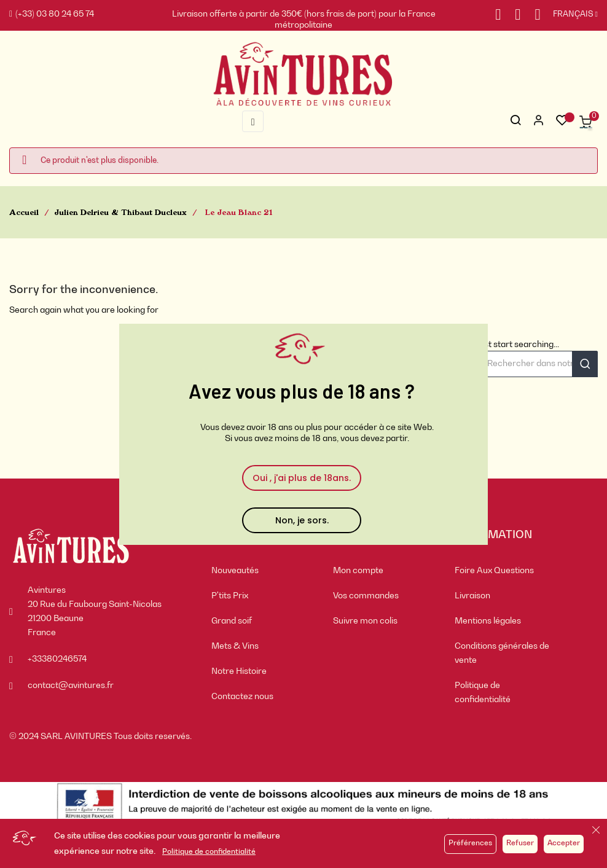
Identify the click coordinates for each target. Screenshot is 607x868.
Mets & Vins (235, 646)
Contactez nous (242, 697)
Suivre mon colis (365, 621)
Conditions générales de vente (502, 653)
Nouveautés (235, 571)
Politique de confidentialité (209, 852)
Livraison (472, 596)
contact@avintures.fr (71, 686)
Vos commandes (366, 596)
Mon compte (358, 571)
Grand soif (232, 621)
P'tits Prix (230, 596)
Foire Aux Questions (494, 571)
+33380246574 (57, 659)
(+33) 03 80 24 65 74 (52, 14)
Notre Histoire (239, 671)
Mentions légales (488, 621)
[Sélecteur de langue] (569, 15)
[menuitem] (263, 571)
